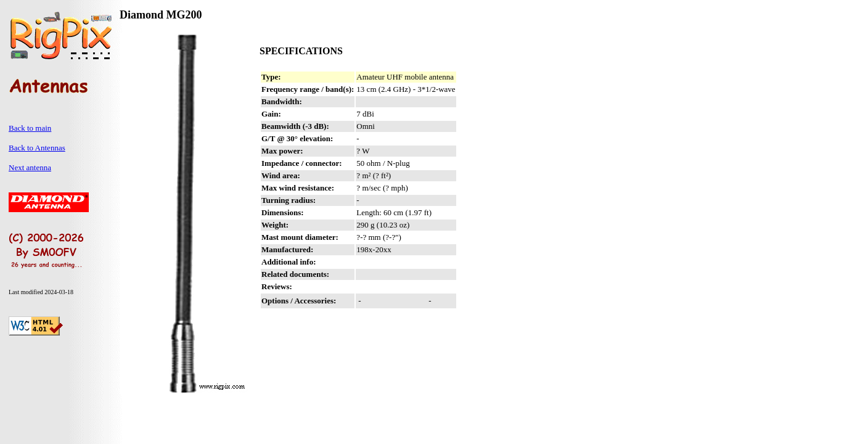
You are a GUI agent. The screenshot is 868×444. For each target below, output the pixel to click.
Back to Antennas (37, 148)
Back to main (30, 128)
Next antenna (30, 167)
